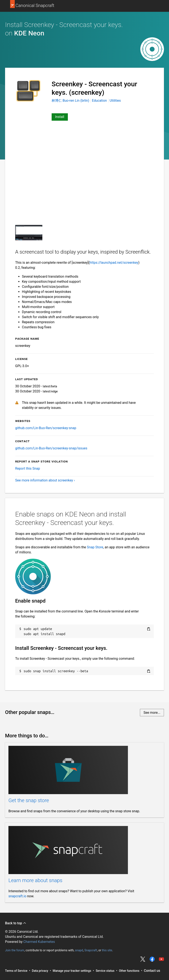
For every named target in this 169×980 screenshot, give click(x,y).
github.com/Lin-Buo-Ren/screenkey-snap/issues (51, 448)
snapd (79, 950)
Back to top (16, 923)
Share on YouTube (161, 959)
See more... (152, 713)
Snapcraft (91, 950)
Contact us (152, 971)
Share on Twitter (143, 959)
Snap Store (95, 547)
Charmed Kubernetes (39, 942)
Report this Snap (28, 468)
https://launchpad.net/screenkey (114, 263)
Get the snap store (29, 800)
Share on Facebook (152, 959)
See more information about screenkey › (45, 480)
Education (99, 101)
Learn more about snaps (35, 880)
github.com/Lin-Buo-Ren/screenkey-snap (46, 428)
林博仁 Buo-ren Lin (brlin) (71, 101)
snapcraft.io (17, 896)
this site (107, 950)
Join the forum (15, 950)
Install (60, 117)
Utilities (115, 101)
